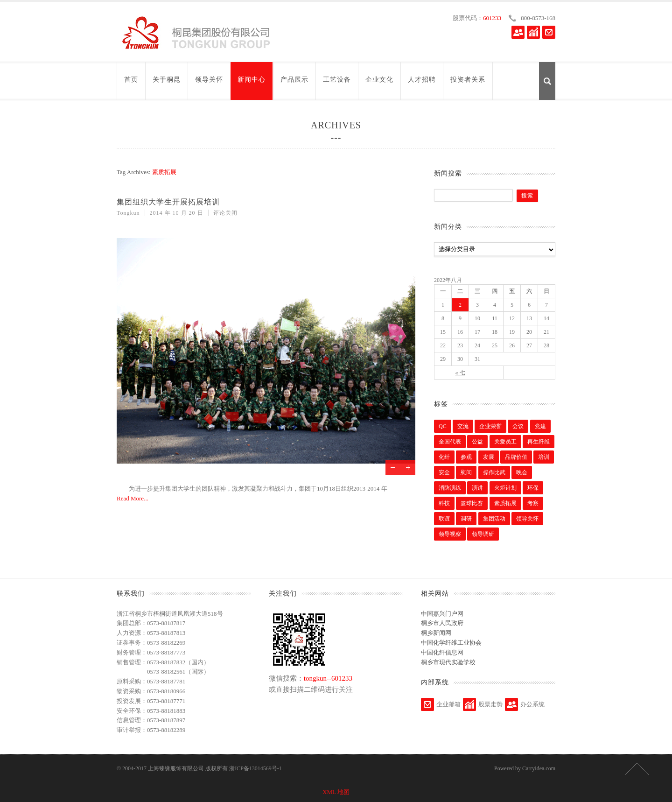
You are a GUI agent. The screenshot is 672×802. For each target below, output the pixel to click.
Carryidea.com (539, 768)
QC (443, 426)
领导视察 (450, 534)
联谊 (444, 519)
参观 (466, 457)
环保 (533, 488)
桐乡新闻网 (436, 633)
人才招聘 (422, 84)
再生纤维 (539, 442)
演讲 (477, 488)
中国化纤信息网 (442, 652)
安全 (444, 472)
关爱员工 (505, 442)
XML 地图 (336, 792)
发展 (489, 457)
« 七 (460, 373)
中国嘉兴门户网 (442, 614)
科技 (444, 503)
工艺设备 (337, 84)
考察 (533, 503)
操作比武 (494, 472)
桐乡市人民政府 (442, 623)
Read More (130, 498)
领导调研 (483, 534)
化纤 (444, 457)
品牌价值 (516, 457)
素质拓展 (505, 503)
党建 (540, 426)
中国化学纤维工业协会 (451, 643)
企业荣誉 (490, 426)
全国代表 (450, 442)
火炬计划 (505, 488)
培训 (544, 457)
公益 (477, 442)
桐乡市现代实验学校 (448, 662)
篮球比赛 (472, 503)
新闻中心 (252, 84)
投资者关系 (468, 84)
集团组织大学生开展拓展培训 (168, 202)
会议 (518, 426)
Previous (393, 467)
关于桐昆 (167, 84)
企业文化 (379, 84)
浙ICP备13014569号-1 (255, 768)
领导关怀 (209, 84)
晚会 (522, 472)
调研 (466, 519)
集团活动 (494, 519)
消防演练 (450, 488)
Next (408, 467)
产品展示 (294, 84)
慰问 (466, 472)
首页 (131, 84)
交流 (463, 426)
